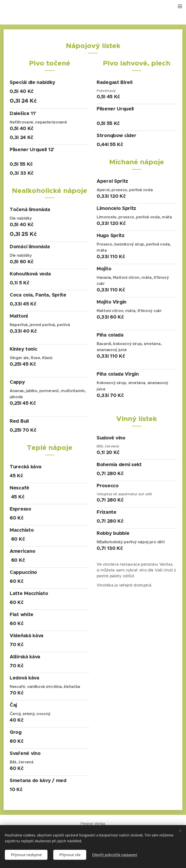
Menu (180, 6)
